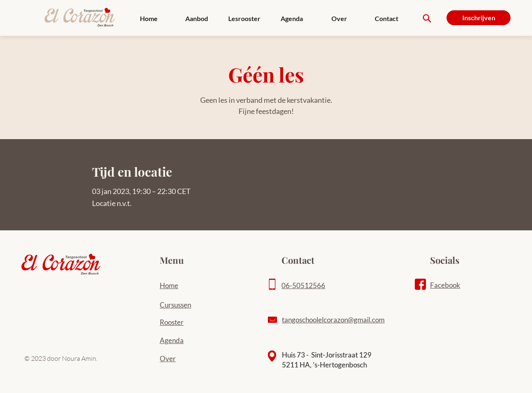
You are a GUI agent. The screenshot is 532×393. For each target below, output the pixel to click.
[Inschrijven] (479, 18)
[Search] (427, 18)
